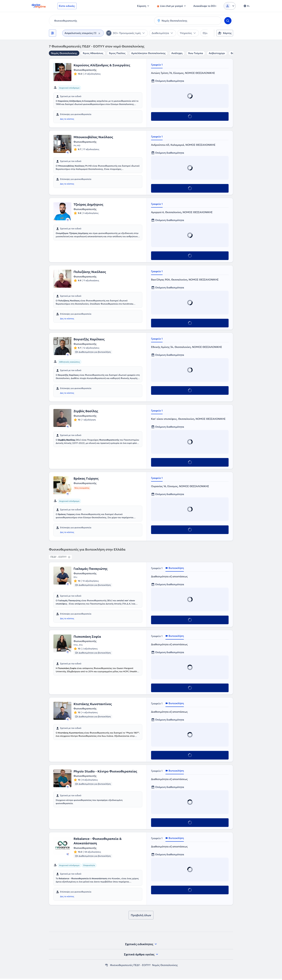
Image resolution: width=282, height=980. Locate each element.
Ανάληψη (177, 53)
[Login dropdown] (230, 6)
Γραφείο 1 (157, 65)
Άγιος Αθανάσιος (93, 53)
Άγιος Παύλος (117, 53)
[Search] (228, 21)
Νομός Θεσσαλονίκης (64, 53)
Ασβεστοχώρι (217, 53)
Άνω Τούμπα (196, 53)
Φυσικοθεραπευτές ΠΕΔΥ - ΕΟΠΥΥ (130, 966)
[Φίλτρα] (53, 33)
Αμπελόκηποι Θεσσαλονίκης (148, 53)
